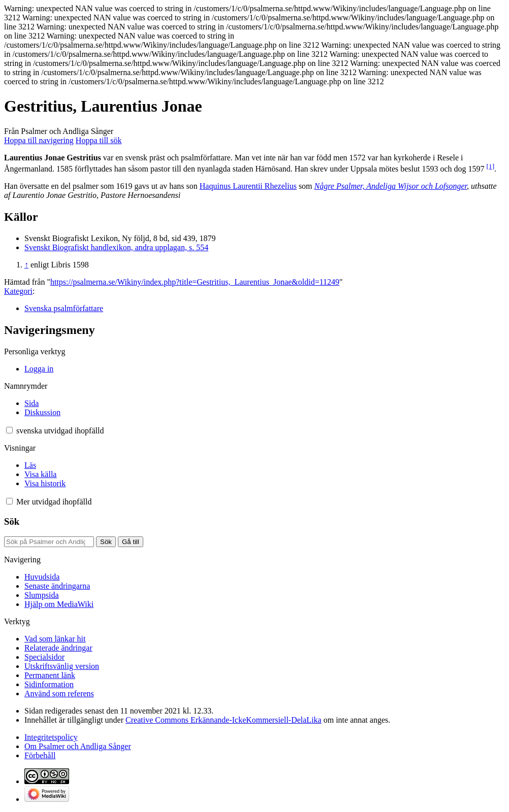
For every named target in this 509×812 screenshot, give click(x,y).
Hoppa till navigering (39, 140)
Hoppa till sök (99, 140)
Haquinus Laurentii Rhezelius (248, 186)
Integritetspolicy (51, 737)
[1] (491, 166)
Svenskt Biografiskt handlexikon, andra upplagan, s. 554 (116, 247)
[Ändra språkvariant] (60, 431)
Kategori (18, 291)
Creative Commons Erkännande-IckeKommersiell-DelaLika (224, 720)
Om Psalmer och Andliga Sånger (78, 746)
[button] (9, 430)
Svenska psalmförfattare (64, 308)
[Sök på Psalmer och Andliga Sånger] (49, 542)
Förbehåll (40, 755)
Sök (12, 521)
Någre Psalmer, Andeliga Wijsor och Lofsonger (391, 186)
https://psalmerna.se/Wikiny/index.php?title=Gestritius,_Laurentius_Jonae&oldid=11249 (195, 282)
